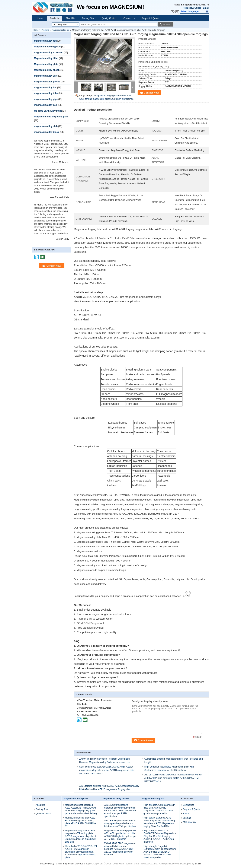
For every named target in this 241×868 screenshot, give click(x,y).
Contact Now (151, 93)
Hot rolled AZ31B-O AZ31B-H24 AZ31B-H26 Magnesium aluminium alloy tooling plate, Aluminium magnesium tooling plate (81, 852)
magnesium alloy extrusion (49, 52)
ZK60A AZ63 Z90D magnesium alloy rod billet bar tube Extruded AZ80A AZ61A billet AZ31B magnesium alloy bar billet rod (120, 849)
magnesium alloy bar (45, 87)
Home (40, 18)
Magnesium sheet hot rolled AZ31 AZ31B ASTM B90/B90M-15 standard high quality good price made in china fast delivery (81, 809)
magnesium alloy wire (46, 76)
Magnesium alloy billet (46, 58)
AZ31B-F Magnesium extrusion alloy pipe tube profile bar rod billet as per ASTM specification (120, 823)
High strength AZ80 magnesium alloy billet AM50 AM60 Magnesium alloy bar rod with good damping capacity (159, 809)
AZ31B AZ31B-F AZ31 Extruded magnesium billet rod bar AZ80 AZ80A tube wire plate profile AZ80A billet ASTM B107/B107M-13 (173, 778)
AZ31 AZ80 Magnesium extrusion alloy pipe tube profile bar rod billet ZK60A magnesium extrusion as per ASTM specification (120, 811)
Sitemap (187, 818)
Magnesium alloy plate (46, 64)
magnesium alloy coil (45, 105)
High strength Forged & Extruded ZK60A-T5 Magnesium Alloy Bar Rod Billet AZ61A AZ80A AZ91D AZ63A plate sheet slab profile (160, 852)
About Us (70, 18)
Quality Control (109, 18)
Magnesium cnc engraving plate (51, 117)
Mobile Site (190, 822)
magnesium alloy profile (47, 82)
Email (206, 8)
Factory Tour (88, 18)
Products (54, 18)
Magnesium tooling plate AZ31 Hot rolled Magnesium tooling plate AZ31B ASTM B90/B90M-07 (80, 822)
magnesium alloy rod (61, 30)
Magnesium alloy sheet (46, 70)
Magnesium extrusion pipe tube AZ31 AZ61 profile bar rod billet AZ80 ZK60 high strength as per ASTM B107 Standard (120, 835)
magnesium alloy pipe (46, 99)
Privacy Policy (47, 864)
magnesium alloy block (47, 132)
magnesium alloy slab (46, 126)
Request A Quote (192, 8)
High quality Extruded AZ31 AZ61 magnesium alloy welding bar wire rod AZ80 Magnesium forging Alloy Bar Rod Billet (159, 822)
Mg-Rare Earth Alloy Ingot (48, 111)
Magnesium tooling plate (47, 47)
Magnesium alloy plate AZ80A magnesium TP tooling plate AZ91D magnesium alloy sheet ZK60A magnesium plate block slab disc (80, 836)
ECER (198, 864)
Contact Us (129, 18)
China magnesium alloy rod (70, 864)
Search (167, 25)
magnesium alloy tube (46, 93)
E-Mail (186, 814)
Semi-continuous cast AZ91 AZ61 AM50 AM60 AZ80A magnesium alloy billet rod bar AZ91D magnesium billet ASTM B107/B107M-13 (107, 770)
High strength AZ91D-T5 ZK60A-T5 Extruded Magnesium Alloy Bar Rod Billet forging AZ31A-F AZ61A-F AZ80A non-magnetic (160, 836)
